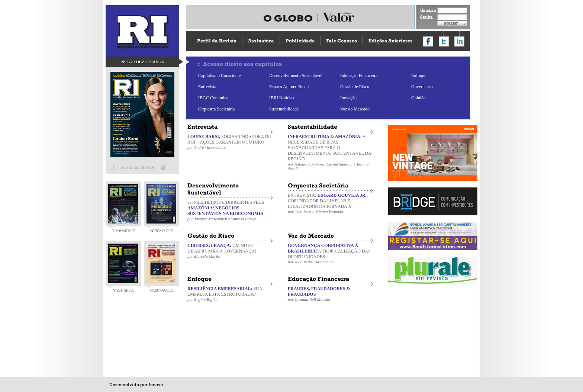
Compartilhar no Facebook (428, 41)
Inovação (348, 98)
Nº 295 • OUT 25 (161, 208)
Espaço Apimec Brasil (289, 87)
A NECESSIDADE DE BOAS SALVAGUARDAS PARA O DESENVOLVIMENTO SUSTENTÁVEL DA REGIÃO (331, 152)
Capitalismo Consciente (219, 75)
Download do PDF (138, 167)
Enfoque (419, 75)
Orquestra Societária (216, 109)
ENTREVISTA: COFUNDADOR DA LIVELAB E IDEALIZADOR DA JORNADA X (331, 203)
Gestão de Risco (355, 87)
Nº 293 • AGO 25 (161, 268)
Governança (422, 87)
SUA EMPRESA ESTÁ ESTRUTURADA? (230, 294)
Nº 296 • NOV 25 (123, 208)
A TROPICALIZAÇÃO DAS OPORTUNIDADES (331, 253)
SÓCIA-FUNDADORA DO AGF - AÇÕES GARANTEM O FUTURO (230, 142)
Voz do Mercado (355, 109)
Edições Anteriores (391, 41)
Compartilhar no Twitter (444, 41)
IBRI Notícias (282, 98)
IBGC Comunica (213, 98)
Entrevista (207, 87)
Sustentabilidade (284, 109)
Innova (156, 385)
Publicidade (300, 41)
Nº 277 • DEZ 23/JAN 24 (143, 62)
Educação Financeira (359, 75)
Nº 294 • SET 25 (123, 268)
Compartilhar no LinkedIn (459, 41)
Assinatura (261, 41)
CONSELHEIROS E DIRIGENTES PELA (230, 210)
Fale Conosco (342, 41)
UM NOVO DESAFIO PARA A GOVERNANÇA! (230, 251)
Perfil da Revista (217, 41)
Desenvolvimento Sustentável (296, 75)
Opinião (418, 98)
